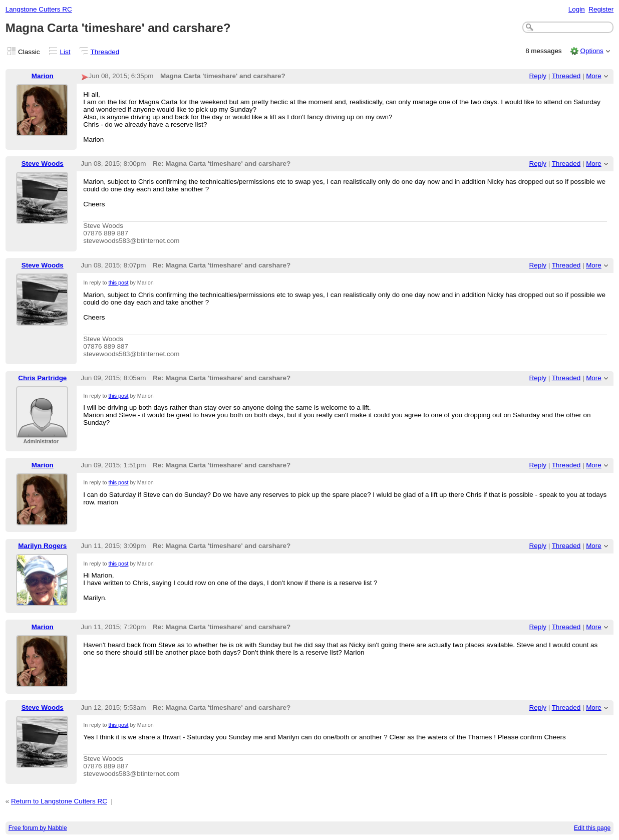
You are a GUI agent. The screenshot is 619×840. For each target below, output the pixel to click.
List (65, 52)
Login (577, 9)
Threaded (105, 52)
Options (591, 51)
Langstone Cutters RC (39, 9)
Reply (538, 76)
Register (601, 9)
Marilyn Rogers (42, 546)
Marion (43, 76)
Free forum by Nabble (38, 828)
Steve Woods (43, 164)
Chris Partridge (42, 378)
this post (118, 283)
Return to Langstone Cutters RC (59, 801)
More (594, 76)
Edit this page (592, 828)
